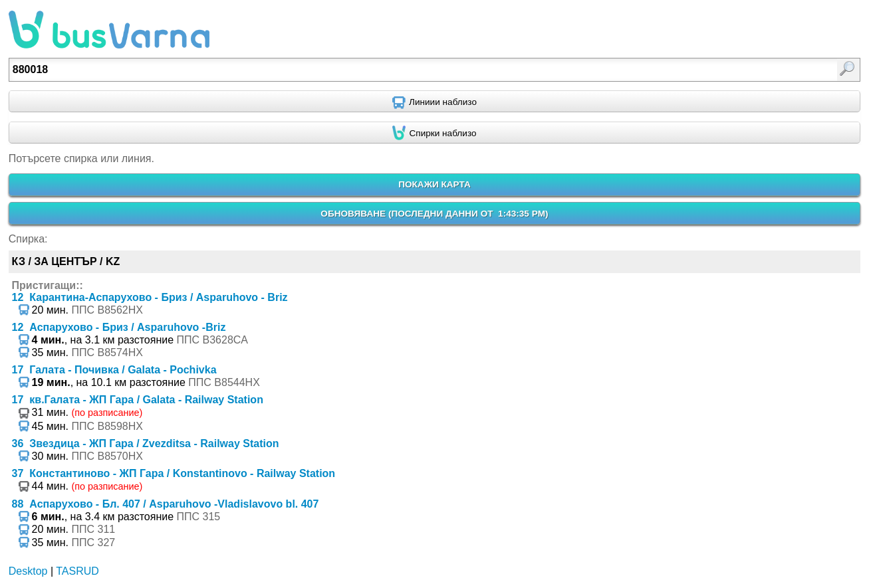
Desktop (28, 571)
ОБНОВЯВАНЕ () (434, 214)
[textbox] (373, 70)
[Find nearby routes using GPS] (434, 102)
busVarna (109, 30)
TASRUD (77, 571)
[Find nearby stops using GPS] (434, 133)
